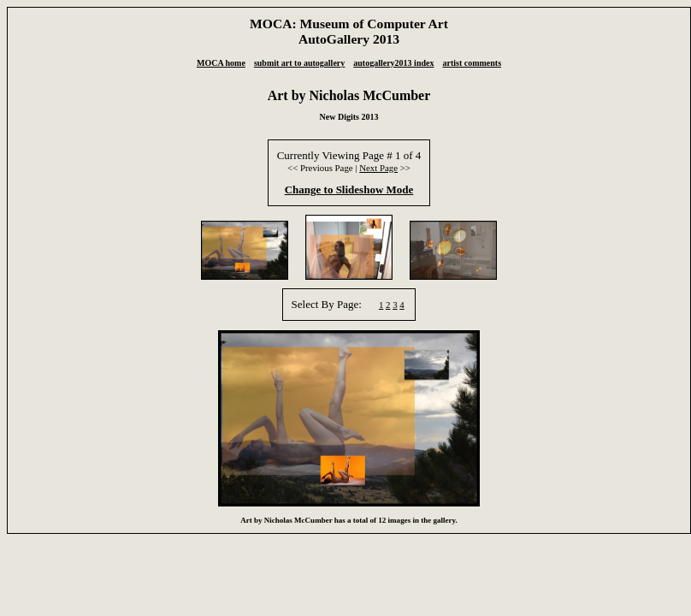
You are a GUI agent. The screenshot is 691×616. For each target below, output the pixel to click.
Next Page (378, 168)
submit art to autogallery (299, 63)
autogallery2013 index (393, 63)
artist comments (472, 63)
